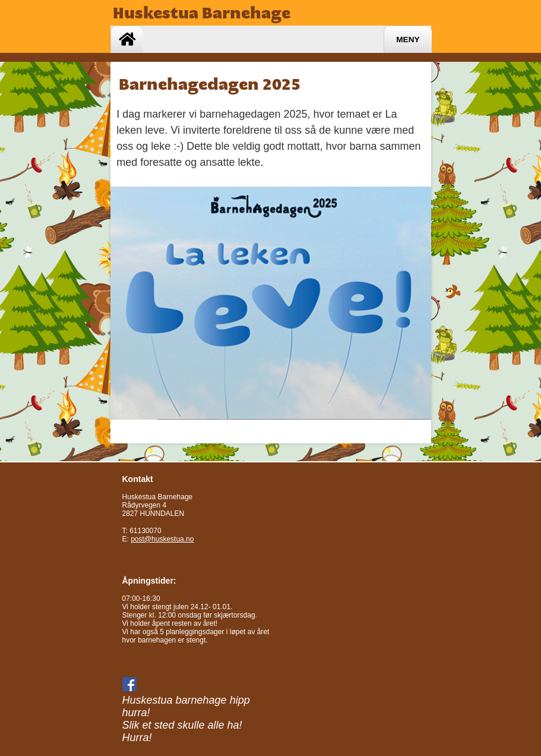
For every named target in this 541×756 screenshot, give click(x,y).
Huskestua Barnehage (202, 13)
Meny (408, 40)
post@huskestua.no (162, 539)
